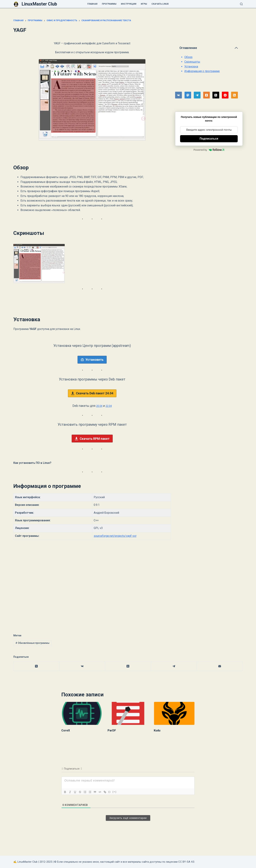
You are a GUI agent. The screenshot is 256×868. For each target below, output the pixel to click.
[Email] (220, 666)
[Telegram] (197, 95)
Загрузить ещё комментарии (128, 818)
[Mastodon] (188, 95)
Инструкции (129, 4)
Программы (109, 4)
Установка (191, 67)
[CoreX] (82, 713)
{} (110, 792)
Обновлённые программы (32, 643)
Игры (144, 4)
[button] (39, 263)
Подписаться (209, 139)
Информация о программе (202, 71)
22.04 (110, 406)
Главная (92, 4)
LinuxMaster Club (39, 4)
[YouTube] (225, 95)
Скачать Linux (160, 4)
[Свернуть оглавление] (236, 48)
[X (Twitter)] (216, 95)
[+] (114, 792)
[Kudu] (174, 713)
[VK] (178, 95)
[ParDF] (128, 713)
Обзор (188, 57)
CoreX (66, 730)
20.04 (98, 406)
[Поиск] (241, 4)
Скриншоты (192, 62)
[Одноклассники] (207, 95)
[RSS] (234, 95)
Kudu (157, 730)
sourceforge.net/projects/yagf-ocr (115, 536)
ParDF (112, 730)
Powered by (209, 150)
